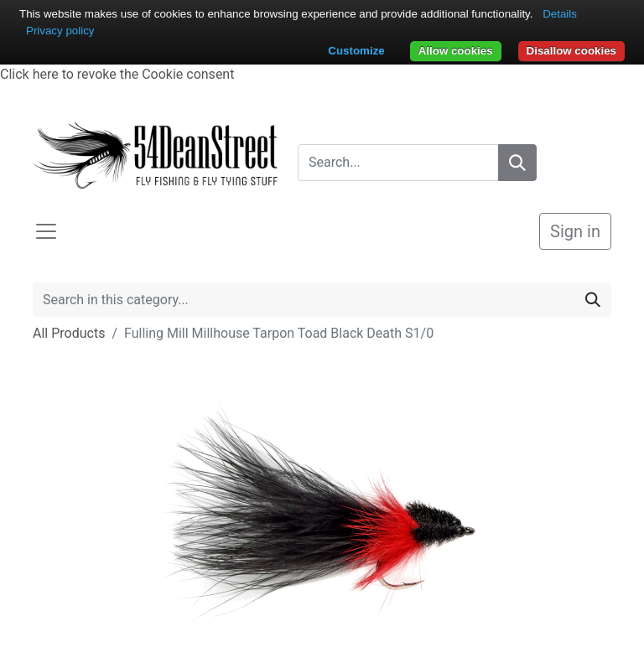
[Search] (517, 163)
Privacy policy (60, 31)
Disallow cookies (571, 51)
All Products (69, 333)
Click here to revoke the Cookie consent (117, 74)
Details (560, 14)
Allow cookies (456, 51)
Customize (356, 51)
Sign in (575, 231)
